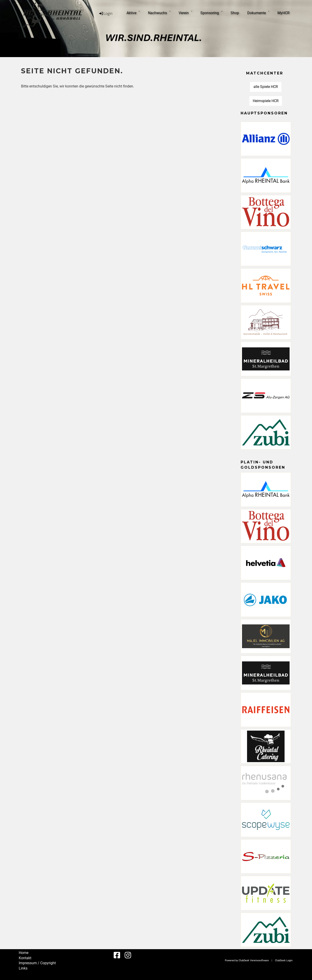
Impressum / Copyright (37, 963)
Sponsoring (211, 13)
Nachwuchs (159, 13)
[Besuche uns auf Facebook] (117, 955)
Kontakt (25, 958)
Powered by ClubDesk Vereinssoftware (247, 960)
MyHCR (284, 13)
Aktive (133, 13)
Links (23, 968)
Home (24, 953)
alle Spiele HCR (266, 87)
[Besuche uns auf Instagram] (128, 955)
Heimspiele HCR (266, 101)
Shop (235, 13)
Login (106, 13)
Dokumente (258, 13)
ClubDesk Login (284, 960)
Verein (185, 13)
